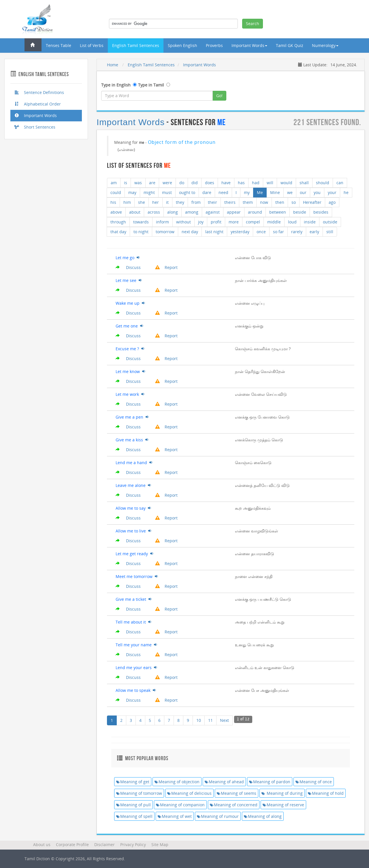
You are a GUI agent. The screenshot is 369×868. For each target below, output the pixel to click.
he (346, 192)
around (255, 212)
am (114, 183)
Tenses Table (59, 45)
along (173, 212)
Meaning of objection (177, 782)
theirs (230, 202)
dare (207, 192)
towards (141, 222)
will (270, 183)
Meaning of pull (133, 805)
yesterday (240, 232)
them (248, 202)
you (317, 192)
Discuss (128, 267)
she (142, 202)
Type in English (116, 85)
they (180, 202)
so (294, 202)
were (167, 183)
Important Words (36, 115)
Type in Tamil (151, 85)
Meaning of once (314, 782)
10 (199, 720)
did (195, 183)
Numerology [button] (325, 45)
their (212, 202)
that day (118, 232)
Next (224, 720)
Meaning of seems (237, 793)
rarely (297, 232)
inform (162, 222)
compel (253, 222)
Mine (275, 192)
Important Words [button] (249, 45)
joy (201, 222)
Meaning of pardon (270, 782)
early (314, 232)
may (132, 192)
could (116, 192)
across (154, 212)
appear (234, 212)
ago (332, 202)
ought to (187, 192)
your (332, 192)
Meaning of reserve (283, 805)
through (118, 222)
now (264, 202)
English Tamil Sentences (136, 45)
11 (210, 720)
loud (292, 222)
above (116, 212)
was (138, 183)
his (113, 202)
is (126, 183)
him (127, 202)
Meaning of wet (175, 816)
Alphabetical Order (38, 104)
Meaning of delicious (189, 793)
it (167, 202)
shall (304, 183)
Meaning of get (133, 782)
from (196, 202)
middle (274, 222)
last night (214, 232)
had (256, 183)
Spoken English (182, 45)
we (290, 192)
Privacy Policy (133, 845)
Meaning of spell (134, 816)
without (183, 222)
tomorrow (165, 232)
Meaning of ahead (224, 782)
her (156, 202)
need (223, 192)
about (135, 212)
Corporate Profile (72, 845)
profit (216, 222)
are (152, 183)
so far (278, 232)
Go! (219, 96)
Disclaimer (105, 845)
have (226, 183)
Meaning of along (263, 816)
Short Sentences (35, 127)
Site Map (160, 845)
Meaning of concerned (234, 805)
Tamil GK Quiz (290, 45)
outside (330, 222)
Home (113, 65)
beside (300, 212)
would (286, 183)
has (241, 183)
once (261, 232)
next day (190, 232)
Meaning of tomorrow (139, 793)
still (330, 232)
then (280, 202)
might (149, 192)
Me (260, 192)
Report (166, 267)
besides (321, 212)
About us (42, 845)
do (182, 183)
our (303, 192)
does (210, 183)
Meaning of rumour (218, 816)
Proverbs (214, 45)
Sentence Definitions (39, 92)
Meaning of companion (180, 805)
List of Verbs (92, 45)
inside (310, 222)
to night (141, 232)
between (278, 212)
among (192, 212)
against (213, 212)
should (323, 183)
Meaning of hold (326, 793)
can (340, 183)
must (167, 192)
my (247, 192)
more (234, 222)
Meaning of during (282, 793)
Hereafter (312, 202)
